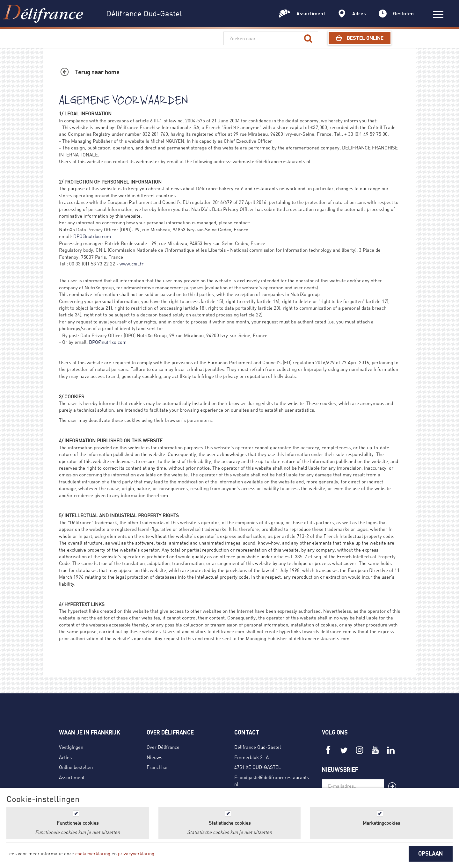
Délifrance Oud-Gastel (258, 747)
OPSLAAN (431, 853)
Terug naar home (97, 72)
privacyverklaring (136, 853)
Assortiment (72, 777)
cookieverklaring (93, 853)
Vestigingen (71, 747)
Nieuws (154, 757)
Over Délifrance (163, 747)
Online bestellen (76, 767)
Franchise (157, 767)
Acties (65, 757)
